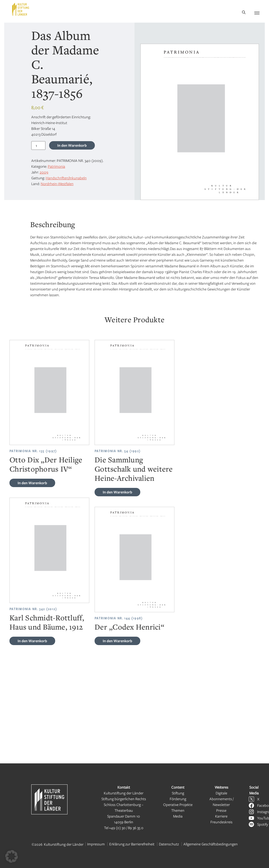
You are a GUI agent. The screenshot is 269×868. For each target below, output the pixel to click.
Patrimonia (56, 166)
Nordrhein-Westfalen (57, 184)
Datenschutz (169, 844)
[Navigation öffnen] (257, 12)
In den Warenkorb (72, 145)
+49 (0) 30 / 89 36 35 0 (126, 828)
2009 (44, 172)
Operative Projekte (178, 805)
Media (178, 816)
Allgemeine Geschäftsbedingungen (211, 844)
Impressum (96, 844)
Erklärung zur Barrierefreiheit (132, 844)
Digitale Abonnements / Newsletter (221, 799)
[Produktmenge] (38, 145)
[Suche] (244, 13)
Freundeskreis (221, 822)
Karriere (221, 816)
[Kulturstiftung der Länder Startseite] (21, 9)
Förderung (178, 799)
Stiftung (178, 793)
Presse (221, 810)
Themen (178, 810)
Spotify (263, 824)
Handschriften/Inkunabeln (66, 178)
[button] (12, 856)
